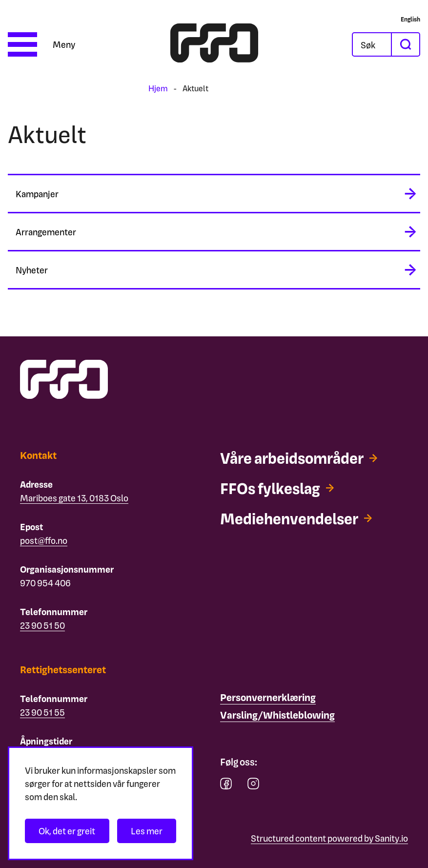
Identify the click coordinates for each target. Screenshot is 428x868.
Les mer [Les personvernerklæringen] (147, 831)
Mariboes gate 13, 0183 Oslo (74, 498)
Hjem (158, 88)
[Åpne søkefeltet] (372, 44)
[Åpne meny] (41, 44)
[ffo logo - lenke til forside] (214, 44)
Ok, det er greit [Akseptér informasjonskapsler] (67, 831)
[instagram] (253, 786)
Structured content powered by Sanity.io (329, 838)
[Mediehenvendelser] (300, 518)
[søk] (405, 44)
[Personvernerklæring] (268, 698)
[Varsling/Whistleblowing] (277, 715)
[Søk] (372, 44)
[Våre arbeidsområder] (303, 458)
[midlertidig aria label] (214, 194)
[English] (410, 19)
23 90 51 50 (42, 625)
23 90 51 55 (42, 712)
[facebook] (226, 786)
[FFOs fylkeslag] (280, 488)
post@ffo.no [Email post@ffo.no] (44, 540)
